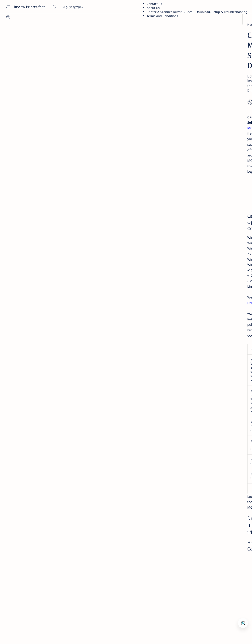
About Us (153, 8)
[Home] (25, 24)
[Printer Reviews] (207, 224)
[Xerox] (201, 205)
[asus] (200, 180)
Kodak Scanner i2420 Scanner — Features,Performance (219, 232)
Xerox (200, 41)
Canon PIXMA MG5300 (127, 86)
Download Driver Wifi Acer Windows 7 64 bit (215, 251)
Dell (199, 65)
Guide (200, 94)
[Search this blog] (84, 7)
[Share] (173, 72)
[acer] (200, 243)
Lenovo (201, 70)
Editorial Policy (238, 285)
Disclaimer (205, 285)
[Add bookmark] (162, 72)
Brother (202, 37)
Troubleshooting (208, 118)
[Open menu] (8, 7)
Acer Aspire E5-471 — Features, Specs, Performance (218, 270)
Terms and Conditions (162, 16)
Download (169, 237)
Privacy (220, 285)
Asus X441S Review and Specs (217, 185)
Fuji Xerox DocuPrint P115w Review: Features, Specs (215, 214)
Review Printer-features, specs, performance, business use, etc (31, 7)
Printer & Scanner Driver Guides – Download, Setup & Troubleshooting (197, 12)
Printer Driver (206, 33)
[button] (24, 635)
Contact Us (154, 4)
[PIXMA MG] (40, 24)
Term (191, 285)
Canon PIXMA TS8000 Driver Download (79, 192)
